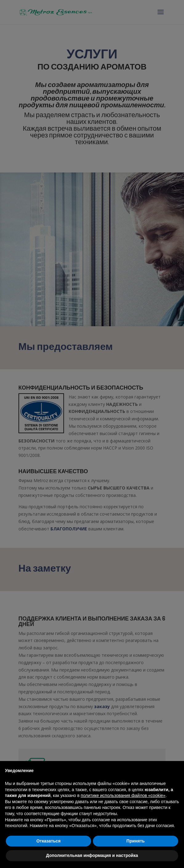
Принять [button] (136, 841)
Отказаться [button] (48, 841)
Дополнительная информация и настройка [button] (92, 855)
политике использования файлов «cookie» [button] (123, 795)
